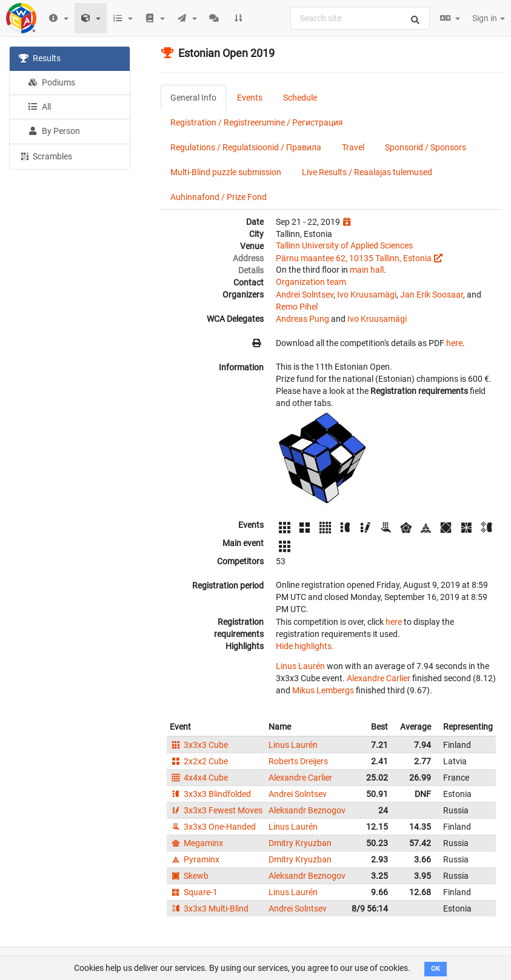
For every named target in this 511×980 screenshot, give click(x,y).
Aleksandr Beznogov (307, 810)
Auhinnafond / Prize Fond (219, 197)
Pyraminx (195, 859)
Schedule (300, 98)
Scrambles (45, 156)
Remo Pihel (297, 307)
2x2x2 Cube (199, 761)
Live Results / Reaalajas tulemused (367, 172)
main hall (367, 270)
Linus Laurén (300, 666)
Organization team (311, 282)
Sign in (489, 18)
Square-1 (194, 892)
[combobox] (360, 18)
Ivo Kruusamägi (367, 295)
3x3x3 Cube (199, 745)
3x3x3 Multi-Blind (209, 908)
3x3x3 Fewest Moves (216, 810)
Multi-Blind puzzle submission (226, 172)
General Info (193, 98)
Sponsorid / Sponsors (426, 147)
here (454, 343)
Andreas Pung (302, 319)
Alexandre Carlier (379, 678)
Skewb (189, 876)
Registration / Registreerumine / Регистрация (257, 122)
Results (40, 58)
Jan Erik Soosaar (432, 295)
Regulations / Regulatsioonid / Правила (246, 147)
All (39, 107)
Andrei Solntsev (305, 295)
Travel (353, 147)
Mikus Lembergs (323, 690)
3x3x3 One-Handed (213, 827)
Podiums (52, 82)
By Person (54, 131)
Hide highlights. (305, 646)
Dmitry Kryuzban (300, 843)
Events (250, 98)
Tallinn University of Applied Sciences (344, 245)
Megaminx (196, 843)
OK (436, 969)
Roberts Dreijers (298, 761)
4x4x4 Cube (199, 778)
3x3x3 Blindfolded (210, 794)
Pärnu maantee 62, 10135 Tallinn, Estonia (354, 258)
